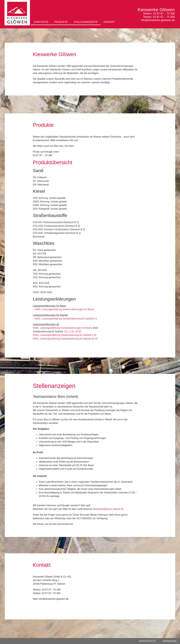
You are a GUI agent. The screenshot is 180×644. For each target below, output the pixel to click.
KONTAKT (109, 22)
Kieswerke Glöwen (156, 10)
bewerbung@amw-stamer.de (108, 509)
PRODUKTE (61, 22)
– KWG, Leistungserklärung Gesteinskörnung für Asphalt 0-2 (65, 319)
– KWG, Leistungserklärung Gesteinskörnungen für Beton (63, 309)
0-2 (66, 331)
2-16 (71, 331)
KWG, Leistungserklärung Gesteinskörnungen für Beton (62, 328)
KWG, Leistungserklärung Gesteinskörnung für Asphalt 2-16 (64, 335)
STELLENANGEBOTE (86, 22)
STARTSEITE (41, 22)
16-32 (78, 331)
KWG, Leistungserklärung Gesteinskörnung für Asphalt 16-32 (65, 339)
